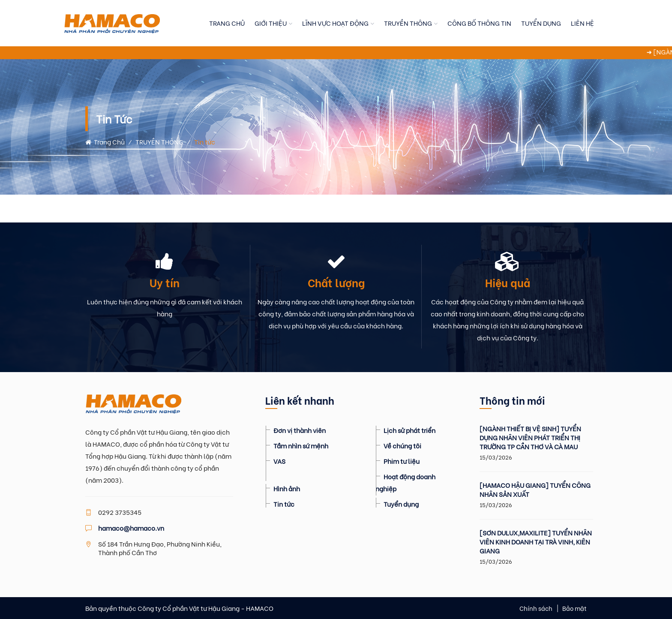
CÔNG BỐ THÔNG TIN (479, 23)
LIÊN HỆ (582, 23)
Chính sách (536, 608)
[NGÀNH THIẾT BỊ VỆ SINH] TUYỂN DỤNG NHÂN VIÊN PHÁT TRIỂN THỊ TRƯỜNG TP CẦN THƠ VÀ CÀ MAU (530, 437)
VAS (279, 461)
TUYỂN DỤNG (541, 23)
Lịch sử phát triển (409, 430)
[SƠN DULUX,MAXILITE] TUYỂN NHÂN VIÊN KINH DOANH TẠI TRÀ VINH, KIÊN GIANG (536, 542)
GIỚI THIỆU (271, 23)
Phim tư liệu (402, 461)
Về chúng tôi (402, 445)
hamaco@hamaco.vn (131, 528)
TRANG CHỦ (227, 23)
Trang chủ (105, 141)
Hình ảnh (287, 488)
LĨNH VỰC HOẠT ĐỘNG (335, 23)
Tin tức (284, 504)
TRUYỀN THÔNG (408, 23)
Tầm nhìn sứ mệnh (301, 445)
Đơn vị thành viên (300, 430)
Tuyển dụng (401, 504)
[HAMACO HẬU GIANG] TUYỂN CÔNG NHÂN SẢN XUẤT (535, 490)
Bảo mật (574, 608)
